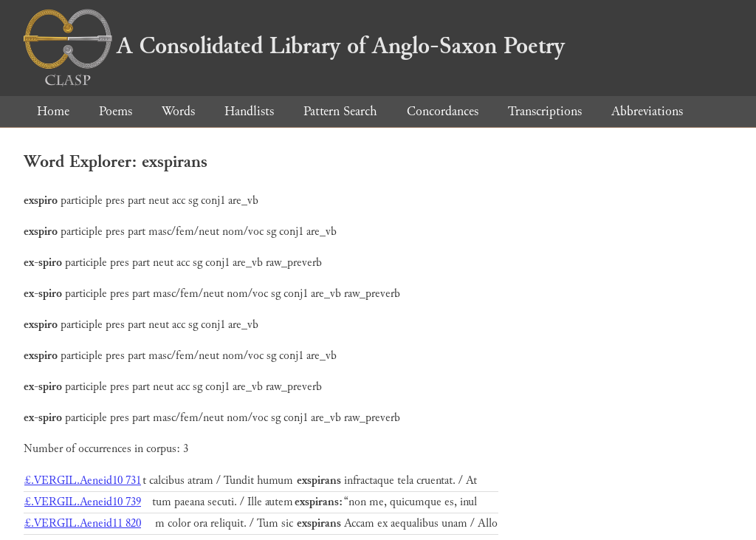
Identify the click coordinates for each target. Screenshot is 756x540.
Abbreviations (647, 111)
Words (178, 111)
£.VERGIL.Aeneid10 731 (83, 481)
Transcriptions (545, 111)
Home (53, 111)
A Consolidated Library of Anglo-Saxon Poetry (294, 46)
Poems (116, 111)
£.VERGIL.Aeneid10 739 (83, 502)
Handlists (249, 111)
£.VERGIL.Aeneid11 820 (83, 523)
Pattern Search (340, 111)
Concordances (443, 111)
